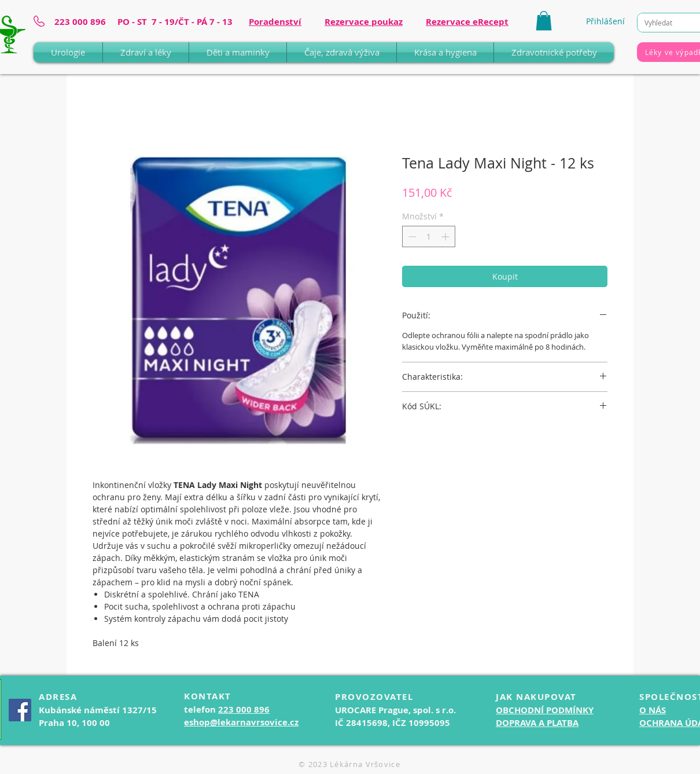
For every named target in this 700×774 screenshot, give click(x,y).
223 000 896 (244, 709)
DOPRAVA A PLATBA (537, 723)
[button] (544, 21)
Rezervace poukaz (364, 22)
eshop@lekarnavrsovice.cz (241, 722)
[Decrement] (411, 236)
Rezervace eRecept (467, 22)
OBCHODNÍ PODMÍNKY (545, 710)
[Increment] (446, 236)
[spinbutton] (429, 236)
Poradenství (275, 22)
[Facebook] (20, 710)
